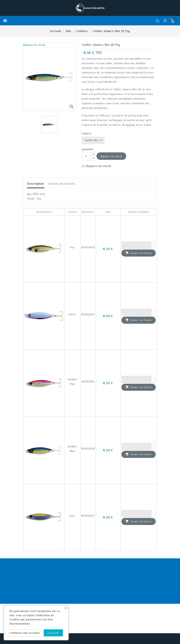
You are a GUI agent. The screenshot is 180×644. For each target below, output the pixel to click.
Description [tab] (36, 184)
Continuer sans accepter (25, 633)
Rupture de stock (111, 156)
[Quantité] (86, 156)
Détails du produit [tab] (62, 184)
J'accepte (53, 633)
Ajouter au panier (139, 253)
